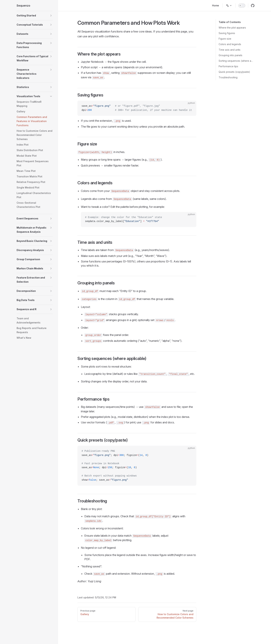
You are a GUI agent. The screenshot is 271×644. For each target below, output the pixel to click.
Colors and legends (230, 44)
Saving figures (227, 33)
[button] (35, 16)
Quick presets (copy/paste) (234, 72)
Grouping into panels (230, 55)
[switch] (242, 6)
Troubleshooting (228, 77)
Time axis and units (230, 50)
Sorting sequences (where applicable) (237, 61)
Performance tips (228, 66)
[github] (253, 6)
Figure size (225, 39)
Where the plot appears (232, 28)
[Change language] (229, 6)
